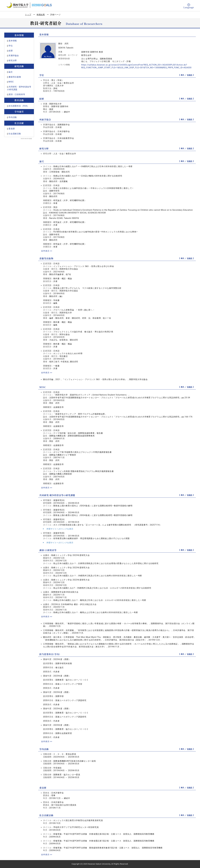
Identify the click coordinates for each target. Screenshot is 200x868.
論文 (11, 72)
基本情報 (13, 41)
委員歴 (12, 129)
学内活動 (13, 117)
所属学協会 (14, 56)
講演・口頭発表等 (17, 94)
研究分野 (13, 61)
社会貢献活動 (15, 134)
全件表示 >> (47, 251)
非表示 (190, 75)
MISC (11, 82)
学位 (11, 46)
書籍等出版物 (15, 77)
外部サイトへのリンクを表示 (58, 529)
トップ (28, 15)
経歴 (11, 51)
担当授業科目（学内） (19, 106)
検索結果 (41, 15)
